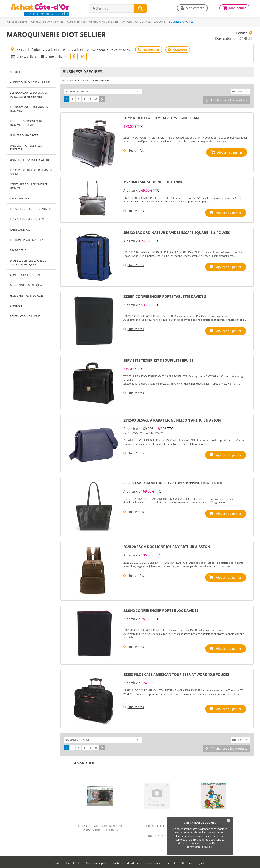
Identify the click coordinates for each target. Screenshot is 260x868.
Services (58, 22)
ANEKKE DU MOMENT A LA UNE (30, 82)
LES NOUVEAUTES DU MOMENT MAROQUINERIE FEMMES (30, 95)
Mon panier (238, 8)
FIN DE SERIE (18, 250)
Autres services (76, 22)
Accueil (15, 72)
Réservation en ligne (25, 316)
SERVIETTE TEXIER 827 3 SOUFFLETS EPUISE (158, 360)
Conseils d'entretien (25, 275)
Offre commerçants (193, 862)
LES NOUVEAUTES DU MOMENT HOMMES (30, 109)
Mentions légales (97, 862)
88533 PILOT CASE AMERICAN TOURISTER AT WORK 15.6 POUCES (176, 674)
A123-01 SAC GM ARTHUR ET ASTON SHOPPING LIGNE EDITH (173, 482)
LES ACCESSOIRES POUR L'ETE (29, 219)
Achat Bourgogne (17, 22)
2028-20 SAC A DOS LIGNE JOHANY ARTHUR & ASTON (167, 546)
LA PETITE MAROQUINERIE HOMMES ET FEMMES (27, 123)
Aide (58, 862)
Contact (16, 306)
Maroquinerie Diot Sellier (103, 22)
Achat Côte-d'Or (40, 22)
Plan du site (73, 862)
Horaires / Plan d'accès (27, 295)
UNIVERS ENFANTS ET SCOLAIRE (30, 160)
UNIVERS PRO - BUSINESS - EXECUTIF (144, 22)
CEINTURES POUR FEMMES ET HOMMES (29, 186)
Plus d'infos (136, 150)
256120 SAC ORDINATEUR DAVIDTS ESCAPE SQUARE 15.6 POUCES (177, 232)
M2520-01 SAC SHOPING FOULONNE (153, 181)
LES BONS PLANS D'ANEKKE (27, 240)
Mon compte (195, 8)
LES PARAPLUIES (20, 198)
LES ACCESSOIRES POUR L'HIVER (30, 209)
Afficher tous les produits (229, 100)
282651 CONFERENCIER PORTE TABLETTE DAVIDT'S (165, 296)
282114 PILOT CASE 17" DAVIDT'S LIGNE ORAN (161, 117)
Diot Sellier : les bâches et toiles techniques (29, 262)
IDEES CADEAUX (20, 229)
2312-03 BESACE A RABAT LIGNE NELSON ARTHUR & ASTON (172, 420)
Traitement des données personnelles (136, 862)
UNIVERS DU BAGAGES (24, 135)
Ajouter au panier (230, 212)
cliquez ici (207, 847)
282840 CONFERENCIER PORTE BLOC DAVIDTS (161, 610)
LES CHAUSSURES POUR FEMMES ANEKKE (31, 172)
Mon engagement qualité (29, 285)
